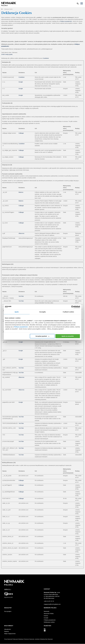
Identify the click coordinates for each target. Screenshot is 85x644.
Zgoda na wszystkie (68, 336)
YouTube (21, 296)
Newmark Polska (49, 613)
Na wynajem (8, 611)
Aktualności (8, 629)
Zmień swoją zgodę (7, 54)
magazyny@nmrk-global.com (52, 604)
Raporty (7, 631)
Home (2, 9)
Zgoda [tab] (17, 312)
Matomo (21, 192)
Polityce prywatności (21, 327)
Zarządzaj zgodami (42, 336)
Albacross (21, 233)
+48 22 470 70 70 (49, 601)
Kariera (46, 616)
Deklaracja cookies (49, 622)
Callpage (21, 133)
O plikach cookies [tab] (68, 312)
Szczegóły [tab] (42, 312)
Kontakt (46, 618)
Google (21, 82)
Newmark (47, 611)
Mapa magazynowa (10, 634)
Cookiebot (46, 58)
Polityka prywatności (50, 620)
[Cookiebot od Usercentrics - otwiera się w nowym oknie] (73, 307)
